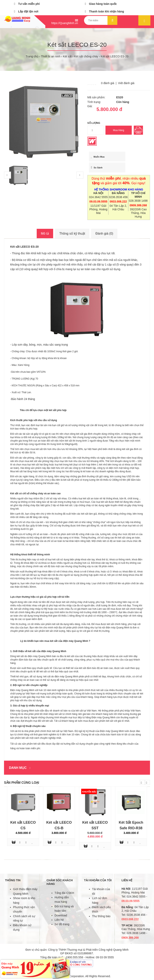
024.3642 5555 (98, 197)
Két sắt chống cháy (86, 56)
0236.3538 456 (118, 197)
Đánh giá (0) (104, 234)
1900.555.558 (75, 957)
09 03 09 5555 (105, 957)
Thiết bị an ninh (51, 56)
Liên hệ (59, 920)
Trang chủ (32, 56)
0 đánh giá (108, 83)
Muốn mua (98, 157)
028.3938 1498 (138, 201)
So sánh (97, 167)
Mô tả (45, 234)
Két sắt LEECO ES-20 (114, 56)
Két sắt (67, 56)
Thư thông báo (101, 916)
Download (61, 915)
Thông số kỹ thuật (72, 234)
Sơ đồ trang (62, 924)
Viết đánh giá (126, 83)
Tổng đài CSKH (64, 893)
